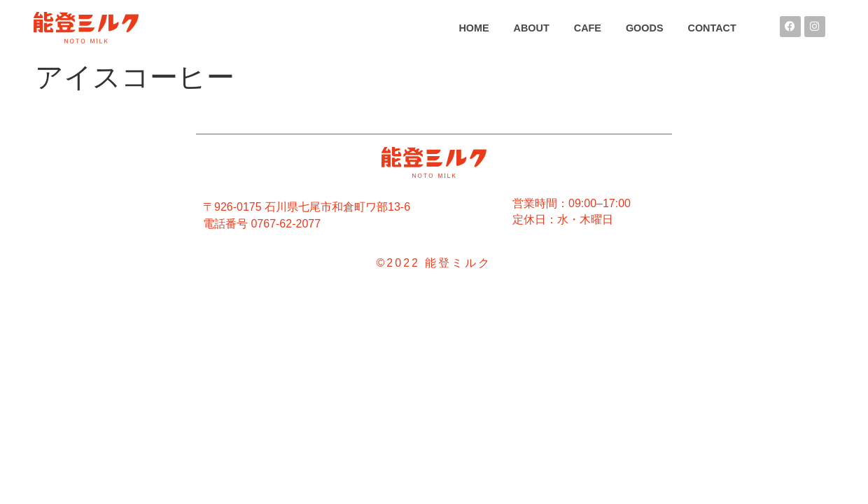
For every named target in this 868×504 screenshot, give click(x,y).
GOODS (645, 28)
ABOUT (532, 28)
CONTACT (712, 28)
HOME (474, 28)
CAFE (588, 28)
